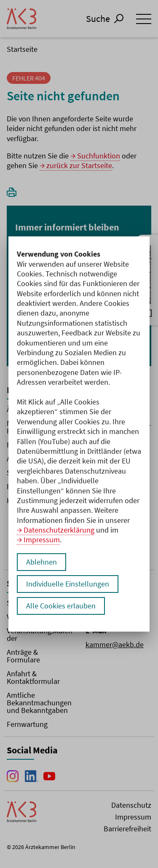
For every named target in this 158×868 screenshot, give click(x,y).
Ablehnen (42, 562)
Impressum (42, 540)
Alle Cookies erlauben (61, 606)
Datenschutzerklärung (59, 530)
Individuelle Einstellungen (68, 584)
